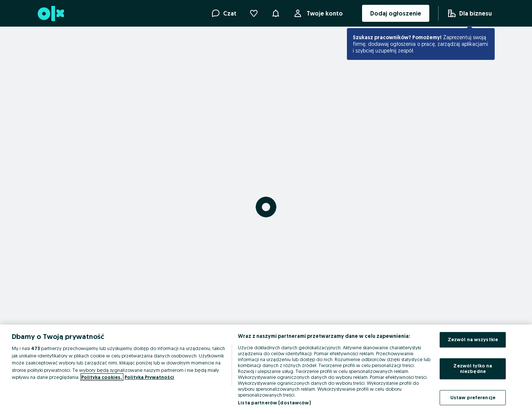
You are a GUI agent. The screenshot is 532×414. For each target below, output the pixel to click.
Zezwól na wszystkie (473, 339)
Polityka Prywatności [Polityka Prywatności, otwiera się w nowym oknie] (149, 377)
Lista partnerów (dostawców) (274, 403)
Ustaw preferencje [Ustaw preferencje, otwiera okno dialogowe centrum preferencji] (473, 397)
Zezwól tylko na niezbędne (473, 369)
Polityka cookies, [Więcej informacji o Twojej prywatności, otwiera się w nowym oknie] (102, 377)
